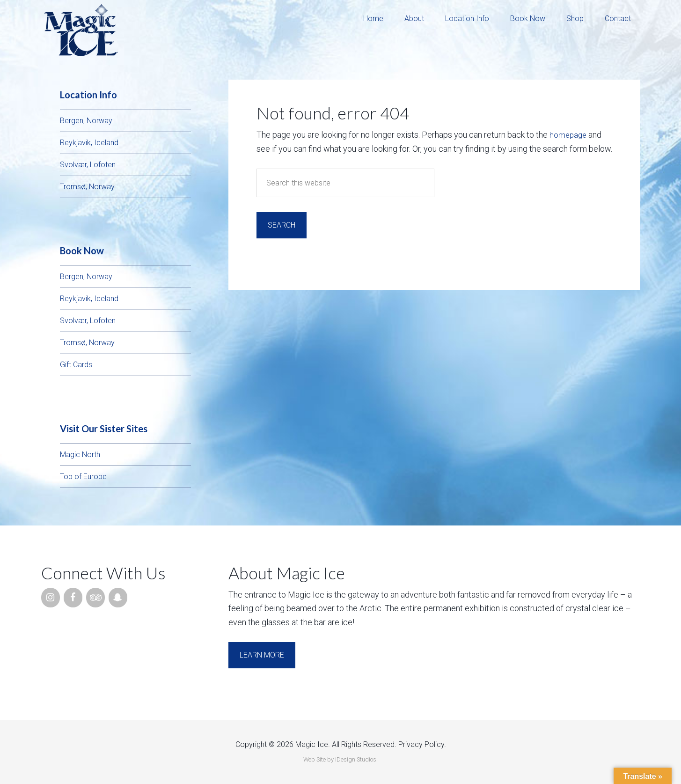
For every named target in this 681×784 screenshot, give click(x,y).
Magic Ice (81, 30)
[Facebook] (73, 598)
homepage (569, 135)
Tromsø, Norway (87, 187)
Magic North (80, 455)
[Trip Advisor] (95, 598)
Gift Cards (76, 365)
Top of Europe (83, 477)
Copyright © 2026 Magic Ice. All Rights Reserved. (316, 744)
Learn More (262, 655)
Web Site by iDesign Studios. (340, 759)
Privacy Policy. (422, 744)
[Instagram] (51, 598)
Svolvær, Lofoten (88, 165)
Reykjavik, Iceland (89, 143)
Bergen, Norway (86, 121)
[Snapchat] (118, 598)
